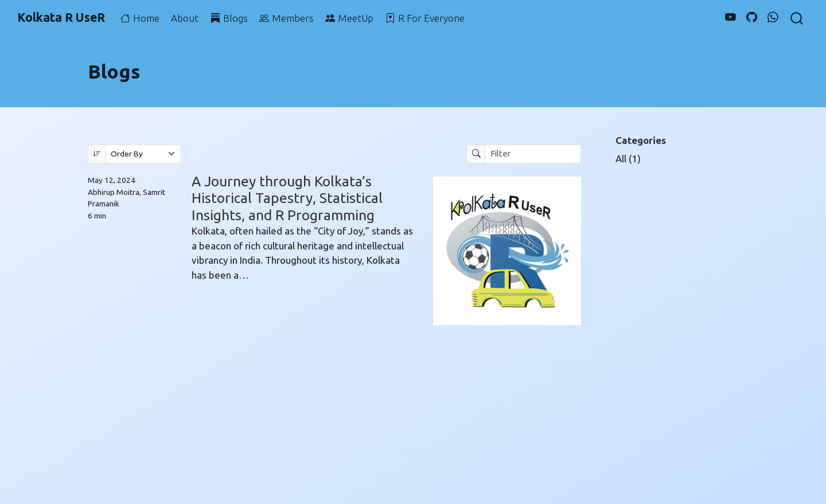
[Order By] (144, 154)
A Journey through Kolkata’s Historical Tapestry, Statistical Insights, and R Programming (287, 198)
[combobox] (797, 18)
